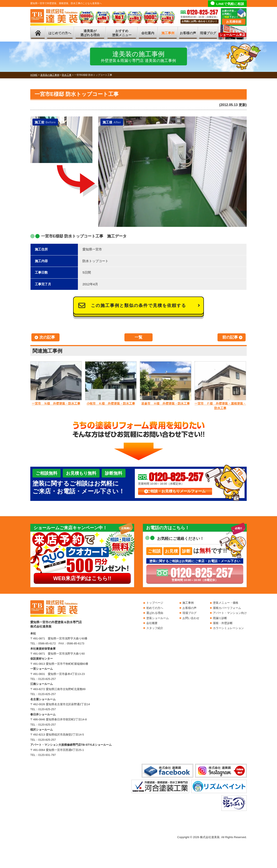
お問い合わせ (191, 618)
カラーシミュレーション (228, 628)
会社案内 (148, 33)
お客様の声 (188, 33)
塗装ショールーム (158, 618)
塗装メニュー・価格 (226, 603)
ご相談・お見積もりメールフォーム (176, 491)
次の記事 (47, 337)
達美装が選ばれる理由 (90, 33)
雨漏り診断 (220, 618)
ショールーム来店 (232, 35)
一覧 (138, 337)
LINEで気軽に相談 (230, 4)
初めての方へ (155, 608)
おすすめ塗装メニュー (122, 33)
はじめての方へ (60, 33)
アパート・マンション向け (230, 613)
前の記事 (230, 337)
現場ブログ (208, 33)
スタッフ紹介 (155, 628)
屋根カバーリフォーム (227, 608)
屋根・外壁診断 (223, 623)
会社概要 (152, 623)
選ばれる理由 (155, 613)
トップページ (155, 603)
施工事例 (168, 33)
